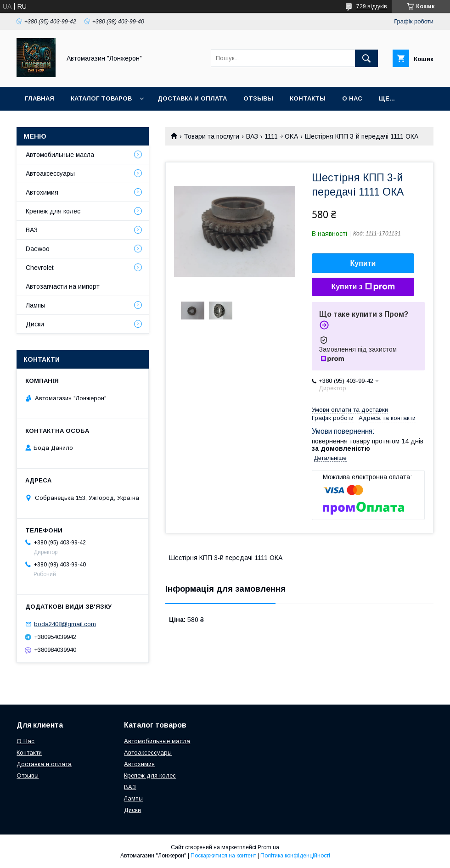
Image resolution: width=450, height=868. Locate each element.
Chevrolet (40, 268)
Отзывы (258, 98)
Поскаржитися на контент (223, 856)
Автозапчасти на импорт (63, 286)
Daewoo (38, 249)
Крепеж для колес (53, 211)
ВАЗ (252, 136)
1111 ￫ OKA (281, 136)
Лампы (36, 305)
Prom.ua (268, 847)
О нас (352, 98)
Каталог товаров (101, 98)
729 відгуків (372, 6)
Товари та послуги (211, 136)
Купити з (363, 287)
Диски (35, 324)
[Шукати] (366, 58)
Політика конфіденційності (295, 856)
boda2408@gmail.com (65, 624)
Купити (363, 263)
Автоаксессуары (50, 174)
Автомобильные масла (60, 155)
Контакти (29, 753)
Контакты (308, 98)
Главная (39, 98)
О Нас (25, 741)
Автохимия (42, 192)
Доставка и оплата (192, 98)
